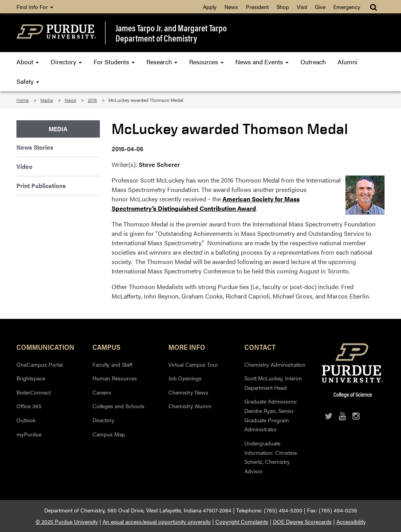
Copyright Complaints (242, 521)
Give (320, 7)
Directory (66, 62)
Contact (260, 347)
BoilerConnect (33, 392)
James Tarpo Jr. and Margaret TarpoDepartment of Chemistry (171, 33)
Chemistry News (188, 392)
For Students (114, 62)
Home (23, 100)
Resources (206, 62)
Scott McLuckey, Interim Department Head (273, 383)
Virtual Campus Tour (193, 364)
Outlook (26, 420)
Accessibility (351, 521)
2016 (92, 100)
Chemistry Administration (275, 364)
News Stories (35, 147)
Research (162, 62)
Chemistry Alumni (190, 406)
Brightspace (31, 378)
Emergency (347, 7)
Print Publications (41, 185)
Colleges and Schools (118, 406)
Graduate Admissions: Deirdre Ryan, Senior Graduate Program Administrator (271, 415)
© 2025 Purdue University (67, 521)
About (28, 62)
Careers (102, 392)
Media (47, 100)
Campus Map (109, 434)
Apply (210, 7)
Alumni (348, 62)
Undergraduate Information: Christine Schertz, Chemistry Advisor (271, 457)
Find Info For (35, 7)
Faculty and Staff (112, 364)
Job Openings (185, 378)
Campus (106, 347)
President (257, 7)
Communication (45, 347)
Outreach (313, 62)
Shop (283, 7)
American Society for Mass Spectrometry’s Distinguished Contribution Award (206, 204)
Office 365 (29, 406)
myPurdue (29, 434)
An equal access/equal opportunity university (157, 521)
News (231, 7)
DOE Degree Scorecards (302, 521)
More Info (187, 347)
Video (24, 166)
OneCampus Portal (40, 364)
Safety (28, 81)
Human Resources (115, 378)
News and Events (262, 62)
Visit (302, 7)
